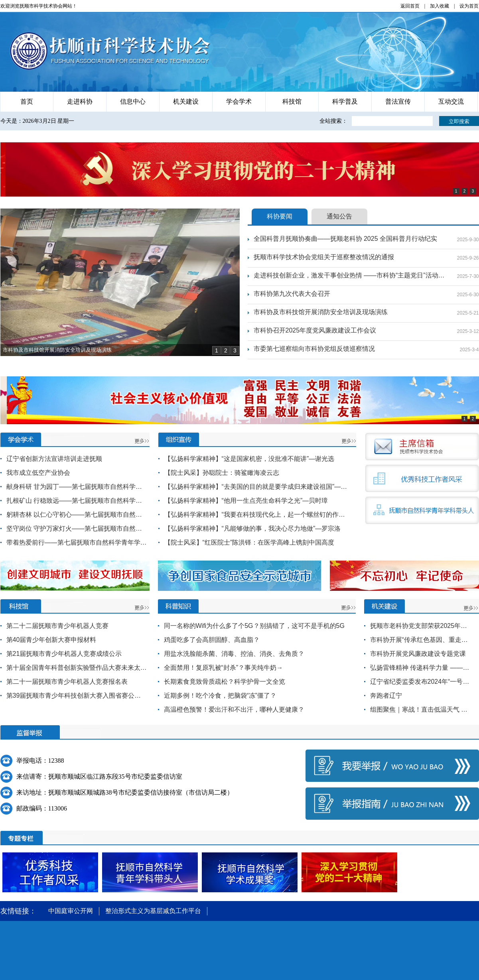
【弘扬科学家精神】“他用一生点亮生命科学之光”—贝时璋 (246, 501)
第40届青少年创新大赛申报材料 (51, 640)
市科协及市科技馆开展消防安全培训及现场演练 (321, 312)
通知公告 (339, 216)
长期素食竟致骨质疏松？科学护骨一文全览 (225, 682)
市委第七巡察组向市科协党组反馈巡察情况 (314, 349)
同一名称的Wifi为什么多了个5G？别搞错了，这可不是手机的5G (254, 626)
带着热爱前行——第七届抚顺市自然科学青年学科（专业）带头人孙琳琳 (77, 542)
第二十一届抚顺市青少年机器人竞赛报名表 (67, 682)
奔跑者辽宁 (386, 696)
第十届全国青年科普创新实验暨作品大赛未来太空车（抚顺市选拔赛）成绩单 (77, 668)
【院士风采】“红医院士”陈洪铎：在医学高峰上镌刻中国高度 (249, 542)
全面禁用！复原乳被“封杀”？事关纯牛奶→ (224, 668)
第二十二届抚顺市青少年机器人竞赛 (57, 626)
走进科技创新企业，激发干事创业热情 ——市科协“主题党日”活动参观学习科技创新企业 (349, 275)
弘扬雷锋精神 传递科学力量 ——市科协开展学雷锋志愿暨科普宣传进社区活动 (421, 668)
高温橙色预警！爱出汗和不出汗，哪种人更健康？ (234, 709)
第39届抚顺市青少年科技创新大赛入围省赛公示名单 (77, 696)
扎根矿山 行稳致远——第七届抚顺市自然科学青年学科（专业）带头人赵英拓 (77, 501)
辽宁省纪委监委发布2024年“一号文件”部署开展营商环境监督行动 (421, 682)
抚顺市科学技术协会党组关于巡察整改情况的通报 (324, 257)
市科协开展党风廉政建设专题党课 (418, 654)
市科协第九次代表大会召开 (292, 294)
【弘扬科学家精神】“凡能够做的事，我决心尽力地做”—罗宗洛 (253, 528)
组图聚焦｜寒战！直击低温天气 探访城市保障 (421, 709)
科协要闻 (280, 216)
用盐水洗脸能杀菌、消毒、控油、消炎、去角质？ (234, 654)
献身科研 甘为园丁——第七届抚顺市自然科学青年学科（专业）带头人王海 (77, 487)
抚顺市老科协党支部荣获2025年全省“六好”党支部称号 (421, 626)
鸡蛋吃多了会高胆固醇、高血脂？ (212, 640)
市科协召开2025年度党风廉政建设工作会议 (315, 330)
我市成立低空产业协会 (38, 473)
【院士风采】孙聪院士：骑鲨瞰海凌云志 (222, 473)
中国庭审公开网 (71, 911)
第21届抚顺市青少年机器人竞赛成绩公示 (64, 654)
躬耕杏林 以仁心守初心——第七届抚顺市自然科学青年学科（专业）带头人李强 (77, 515)
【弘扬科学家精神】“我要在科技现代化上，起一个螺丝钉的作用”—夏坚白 (257, 515)
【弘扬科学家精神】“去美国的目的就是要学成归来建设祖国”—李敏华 (257, 487)
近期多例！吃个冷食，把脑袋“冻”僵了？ (220, 696)
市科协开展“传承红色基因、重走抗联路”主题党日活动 (421, 640)
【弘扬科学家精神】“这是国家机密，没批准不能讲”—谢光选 (249, 459)
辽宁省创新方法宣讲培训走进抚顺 (54, 459)
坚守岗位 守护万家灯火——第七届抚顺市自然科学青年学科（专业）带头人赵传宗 (77, 528)
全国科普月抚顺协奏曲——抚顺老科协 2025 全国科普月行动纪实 (345, 239)
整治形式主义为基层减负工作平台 (153, 911)
